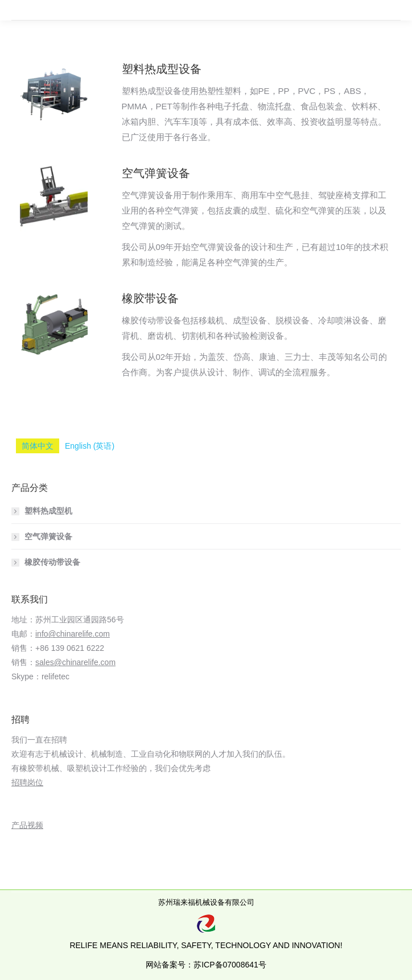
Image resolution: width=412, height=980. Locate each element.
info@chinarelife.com (73, 634)
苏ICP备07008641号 (230, 965)
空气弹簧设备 (156, 173)
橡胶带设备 (150, 298)
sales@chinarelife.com (75, 662)
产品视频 (27, 825)
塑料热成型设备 (162, 69)
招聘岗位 (27, 782)
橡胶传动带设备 (52, 562)
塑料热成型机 (48, 511)
